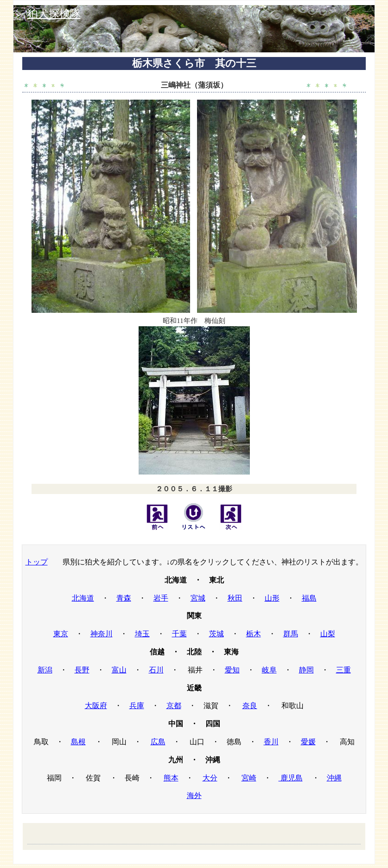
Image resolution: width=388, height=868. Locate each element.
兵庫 (137, 706)
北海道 (83, 598)
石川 (156, 670)
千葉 (179, 634)
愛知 (232, 670)
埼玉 (142, 634)
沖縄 (334, 778)
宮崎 (249, 778)
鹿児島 (291, 778)
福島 (309, 598)
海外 (194, 795)
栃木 (254, 634)
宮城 (198, 598)
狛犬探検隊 (54, 14)
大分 (210, 778)
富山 (119, 670)
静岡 (306, 670)
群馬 (291, 634)
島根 (78, 742)
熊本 (171, 778)
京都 (174, 706)
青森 (124, 598)
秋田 (235, 598)
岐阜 (269, 670)
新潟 (45, 670)
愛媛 (308, 742)
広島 (158, 742)
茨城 (216, 634)
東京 (61, 634)
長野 (82, 670)
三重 (343, 670)
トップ (37, 562)
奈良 (250, 706)
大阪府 (96, 706)
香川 (271, 742)
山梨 (328, 634)
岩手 (161, 598)
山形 (272, 598)
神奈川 (102, 634)
